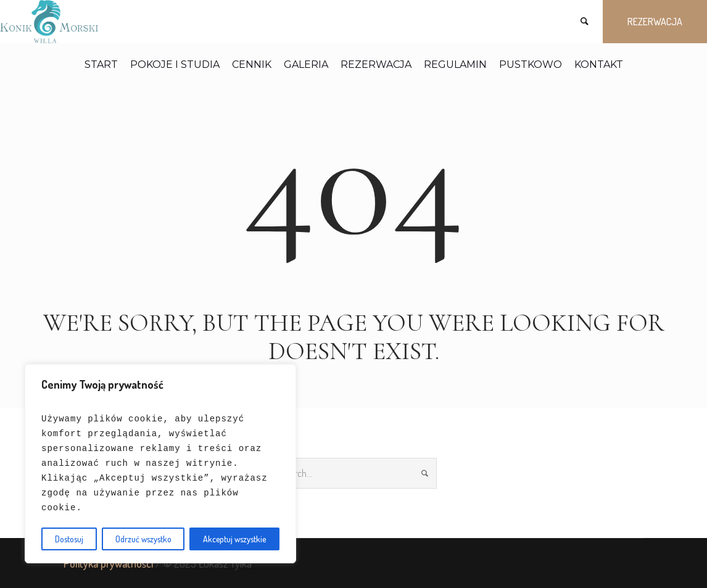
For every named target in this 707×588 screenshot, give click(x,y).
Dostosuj (69, 539)
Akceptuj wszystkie (234, 539)
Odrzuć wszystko (143, 539)
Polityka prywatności (108, 563)
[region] (160, 464)
